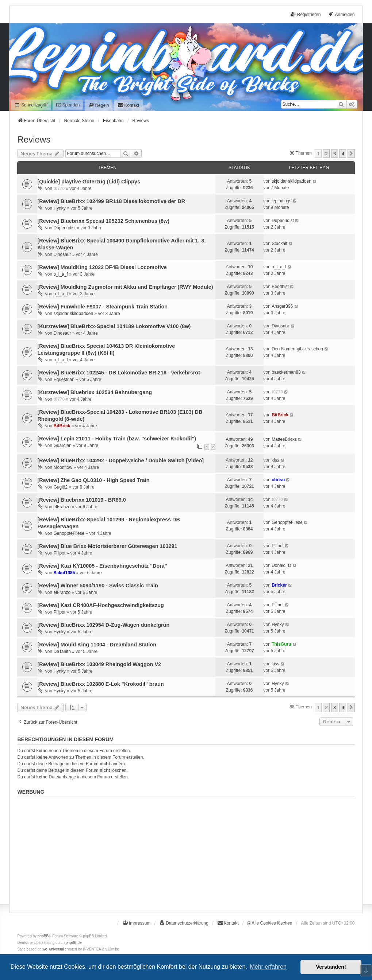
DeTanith (62, 652)
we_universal (53, 949)
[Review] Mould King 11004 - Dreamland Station (97, 645)
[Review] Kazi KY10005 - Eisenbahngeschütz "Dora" (102, 566)
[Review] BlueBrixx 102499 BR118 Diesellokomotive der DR (111, 201)
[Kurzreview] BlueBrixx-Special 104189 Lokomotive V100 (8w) (114, 326)
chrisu (278, 480)
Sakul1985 (64, 573)
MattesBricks (284, 439)
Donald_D (281, 565)
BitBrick (62, 426)
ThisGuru (281, 644)
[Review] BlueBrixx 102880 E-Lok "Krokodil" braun (100, 684)
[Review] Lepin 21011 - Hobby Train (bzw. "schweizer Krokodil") (117, 439)
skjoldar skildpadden (292, 181)
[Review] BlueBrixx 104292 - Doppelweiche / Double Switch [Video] (120, 460)
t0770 (59, 188)
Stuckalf (279, 244)
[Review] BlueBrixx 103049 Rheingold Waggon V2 (99, 664)
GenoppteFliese (69, 533)
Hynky (59, 208)
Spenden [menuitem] (68, 105)
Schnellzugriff (31, 105)
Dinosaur (62, 254)
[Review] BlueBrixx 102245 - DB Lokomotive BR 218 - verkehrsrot (118, 373)
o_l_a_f (60, 274)
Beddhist (280, 287)
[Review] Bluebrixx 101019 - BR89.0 (81, 500)
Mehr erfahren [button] (268, 967)
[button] (351, 153)
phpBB (43, 936)
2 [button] (326, 153)
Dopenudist (64, 228)
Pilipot (59, 553)
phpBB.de (74, 943)
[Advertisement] (186, 851)
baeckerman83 (286, 372)
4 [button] (343, 153)
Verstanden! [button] (331, 967)
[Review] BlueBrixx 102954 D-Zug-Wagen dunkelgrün (103, 625)
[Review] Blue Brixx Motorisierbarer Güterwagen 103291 (107, 546)
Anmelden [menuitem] (341, 14)
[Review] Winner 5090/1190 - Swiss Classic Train (97, 586)
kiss (275, 460)
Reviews (34, 139)
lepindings (281, 201)
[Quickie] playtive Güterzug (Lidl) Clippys (89, 182)
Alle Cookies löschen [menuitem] (270, 923)
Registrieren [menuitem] (306, 14)
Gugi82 (60, 487)
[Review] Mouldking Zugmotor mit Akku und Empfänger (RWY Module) (125, 287)
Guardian (62, 446)
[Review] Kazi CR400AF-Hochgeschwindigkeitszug (100, 605)
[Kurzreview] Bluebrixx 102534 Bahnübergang (95, 392)
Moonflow (63, 467)
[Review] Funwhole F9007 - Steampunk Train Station (102, 307)
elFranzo (62, 507)
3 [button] (335, 153)
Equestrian (64, 380)
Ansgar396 (282, 306)
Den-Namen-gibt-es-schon (297, 349)
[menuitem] (99, 105)
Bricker (279, 585)
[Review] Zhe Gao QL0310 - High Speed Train (93, 480)
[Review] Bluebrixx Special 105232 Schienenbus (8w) (103, 221)
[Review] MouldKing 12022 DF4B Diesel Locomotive (102, 267)
